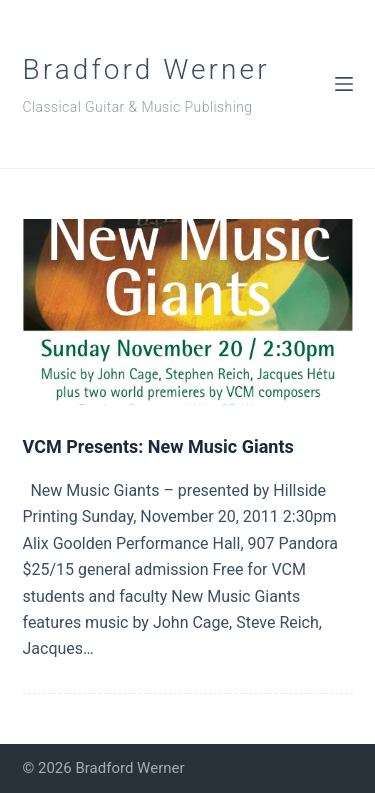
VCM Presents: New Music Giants (158, 446)
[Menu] (344, 84)
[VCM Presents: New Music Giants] (188, 312)
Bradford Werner (146, 69)
